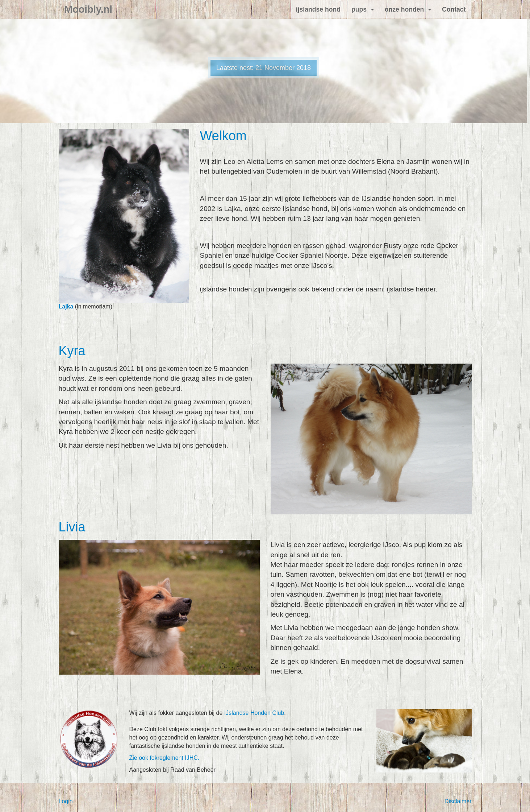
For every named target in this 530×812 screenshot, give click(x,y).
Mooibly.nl (88, 9)
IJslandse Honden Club (254, 713)
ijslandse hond (318, 9)
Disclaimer (458, 801)
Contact (454, 9)
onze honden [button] (408, 9)
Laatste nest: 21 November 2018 (264, 68)
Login (66, 801)
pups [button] (363, 9)
